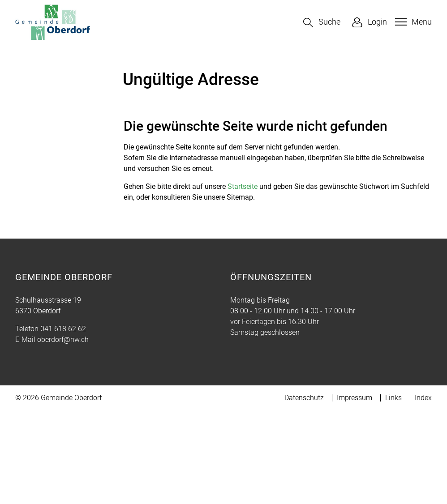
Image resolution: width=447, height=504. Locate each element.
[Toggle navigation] (412, 22)
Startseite (243, 280)
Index (423, 491)
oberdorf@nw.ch (63, 433)
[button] (322, 23)
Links (393, 491)
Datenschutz (304, 491)
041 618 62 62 (63, 422)
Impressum (355, 491)
